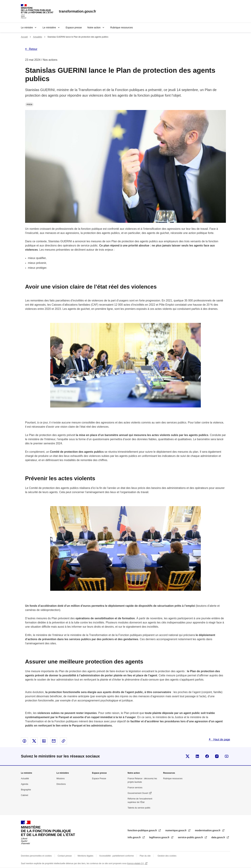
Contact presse (65, 856)
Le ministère (49, 28)
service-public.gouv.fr (191, 837)
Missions (61, 779)
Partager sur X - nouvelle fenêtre (34, 741)
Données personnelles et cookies (36, 856)
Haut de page (221, 739)
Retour (33, 49)
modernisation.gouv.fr (208, 830)
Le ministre (27, 28)
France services (135, 788)
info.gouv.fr (135, 837)
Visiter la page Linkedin (197, 756)
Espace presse (74, 28)
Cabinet (24, 795)
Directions (61, 784)
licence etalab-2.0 (136, 863)
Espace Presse (99, 779)
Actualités (37, 37)
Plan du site (145, 856)
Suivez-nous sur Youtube (227, 756)
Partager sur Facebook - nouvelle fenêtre (24, 741)
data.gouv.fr (219, 837)
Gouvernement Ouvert (138, 793)
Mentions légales (85, 856)
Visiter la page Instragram (217, 756)
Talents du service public (139, 808)
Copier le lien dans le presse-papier (63, 741)
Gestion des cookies (167, 856)
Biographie (26, 790)
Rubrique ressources (122, 28)
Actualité (25, 779)
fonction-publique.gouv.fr (143, 830)
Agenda (24, 784)
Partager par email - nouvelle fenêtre (54, 741)
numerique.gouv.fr (176, 830)
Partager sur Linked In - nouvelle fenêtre (44, 741)
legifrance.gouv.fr (160, 837)
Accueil (24, 37)
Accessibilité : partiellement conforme (116, 856)
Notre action (94, 28)
